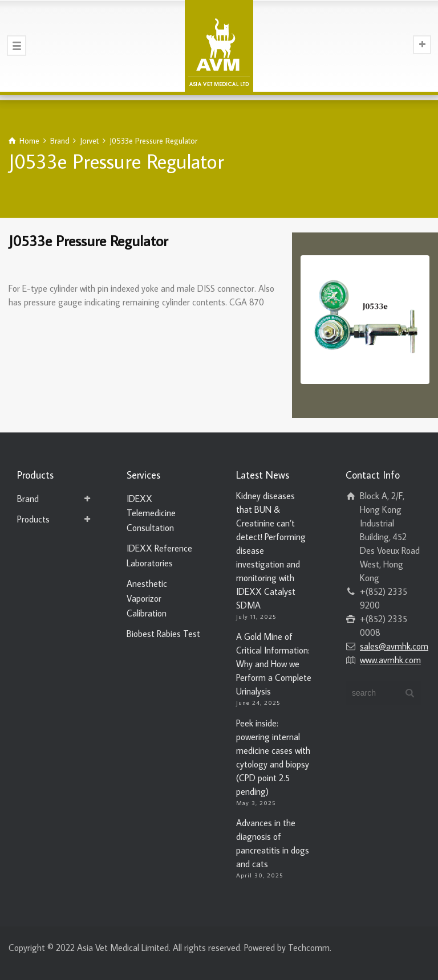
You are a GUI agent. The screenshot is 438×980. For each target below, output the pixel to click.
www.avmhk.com (390, 660)
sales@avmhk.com (394, 646)
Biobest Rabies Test (163, 634)
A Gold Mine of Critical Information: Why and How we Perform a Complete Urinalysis (274, 664)
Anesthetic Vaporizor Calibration (147, 598)
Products (33, 519)
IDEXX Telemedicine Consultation (151, 513)
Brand (28, 499)
